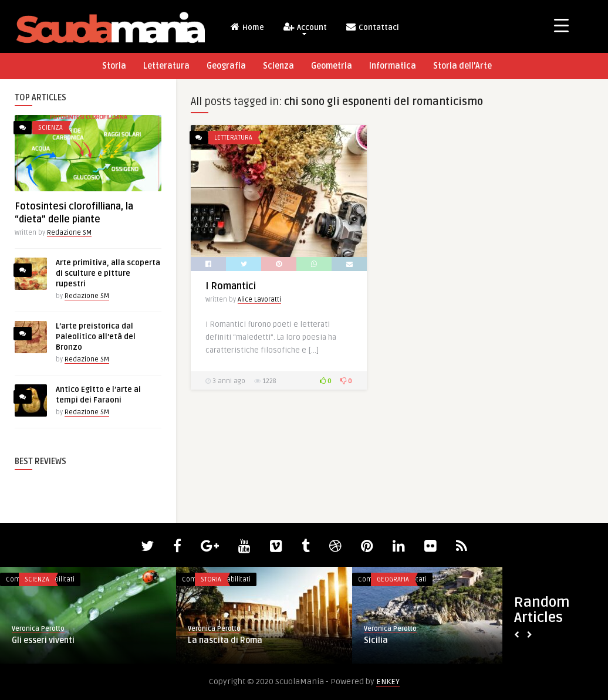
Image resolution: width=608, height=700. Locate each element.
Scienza (278, 66)
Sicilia (376, 640)
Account (305, 28)
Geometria (332, 66)
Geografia (226, 66)
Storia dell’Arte (462, 66)
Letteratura (166, 66)
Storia (114, 66)
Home (247, 27)
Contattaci (372, 27)
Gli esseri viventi (43, 640)
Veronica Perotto (38, 629)
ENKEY (388, 682)
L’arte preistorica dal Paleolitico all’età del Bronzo (96, 337)
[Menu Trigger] (561, 25)
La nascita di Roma (225, 640)
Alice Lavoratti (259, 300)
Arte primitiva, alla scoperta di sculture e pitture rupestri (108, 273)
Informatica (393, 66)
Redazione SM (69, 233)
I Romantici (231, 286)
